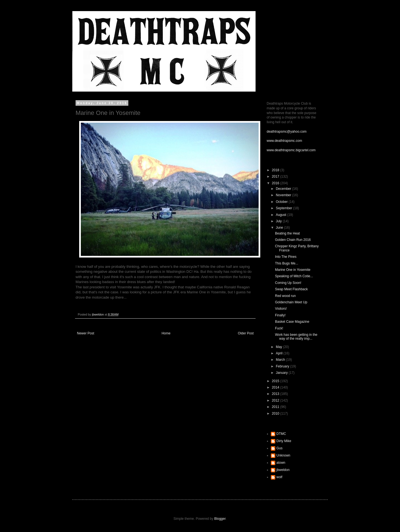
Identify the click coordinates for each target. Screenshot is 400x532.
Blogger (220, 519)
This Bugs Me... (287, 263)
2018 (276, 170)
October (282, 202)
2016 (276, 183)
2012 (276, 400)
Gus (279, 448)
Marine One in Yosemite (293, 270)
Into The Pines (286, 257)
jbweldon (283, 470)
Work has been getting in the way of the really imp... (296, 337)
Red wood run (285, 296)
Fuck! (279, 328)
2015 (276, 381)
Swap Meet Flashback (291, 289)
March (281, 360)
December (284, 189)
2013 (276, 394)
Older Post (246, 333)
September (284, 208)
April (280, 353)
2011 (276, 407)
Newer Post (86, 333)
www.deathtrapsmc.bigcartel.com (291, 150)
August (282, 215)
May (279, 347)
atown (281, 463)
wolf (279, 477)
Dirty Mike (284, 441)
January (282, 373)
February (283, 366)
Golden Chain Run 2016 (293, 240)
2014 (276, 387)
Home (166, 333)
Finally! (280, 315)
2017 (276, 177)
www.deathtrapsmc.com (284, 141)
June (280, 228)
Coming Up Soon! (288, 283)
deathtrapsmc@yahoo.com (287, 132)
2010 (276, 414)
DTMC (281, 434)
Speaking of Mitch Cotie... (294, 276)
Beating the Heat (287, 233)
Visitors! (281, 309)
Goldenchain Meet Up (291, 302)
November (284, 195)
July (279, 221)
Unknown (283, 455)
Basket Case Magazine (292, 322)
